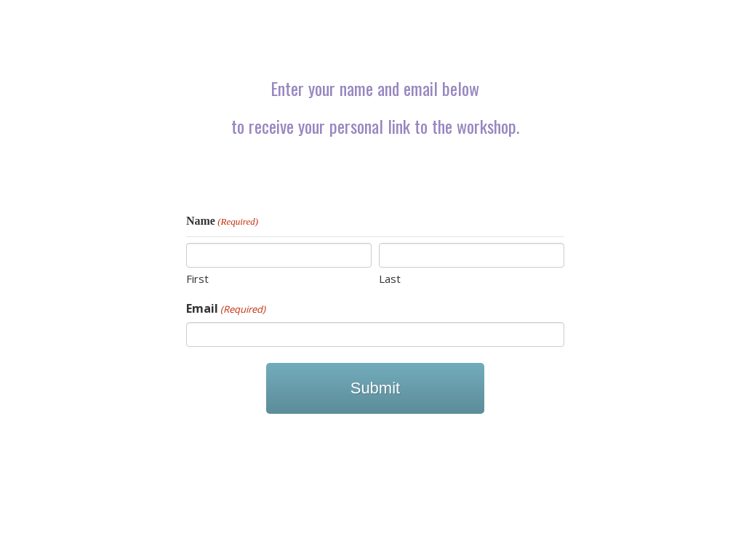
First (197, 279)
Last (390, 279)
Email (226, 309)
